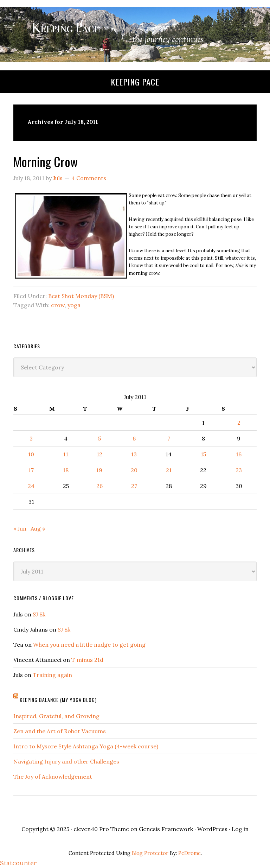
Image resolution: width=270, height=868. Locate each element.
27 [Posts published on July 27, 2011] (134, 486)
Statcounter (18, 863)
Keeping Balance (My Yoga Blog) (58, 700)
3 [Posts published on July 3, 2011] (31, 438)
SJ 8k (39, 614)
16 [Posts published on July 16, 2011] (239, 454)
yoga (74, 305)
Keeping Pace (135, 82)
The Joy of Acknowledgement (53, 777)
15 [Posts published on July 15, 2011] (203, 454)
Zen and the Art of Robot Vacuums (60, 731)
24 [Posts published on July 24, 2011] (31, 486)
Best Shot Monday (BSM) (81, 296)
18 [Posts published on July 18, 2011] (66, 470)
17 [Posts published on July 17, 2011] (31, 470)
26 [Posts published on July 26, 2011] (99, 486)
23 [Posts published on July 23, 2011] (239, 470)
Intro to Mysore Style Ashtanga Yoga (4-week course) (86, 746)
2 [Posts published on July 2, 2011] (239, 423)
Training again (52, 675)
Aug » (38, 528)
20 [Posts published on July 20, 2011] (134, 470)
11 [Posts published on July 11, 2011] (66, 454)
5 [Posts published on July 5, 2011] (99, 438)
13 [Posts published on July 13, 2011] (134, 454)
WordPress (212, 829)
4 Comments (89, 178)
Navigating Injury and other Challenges (66, 761)
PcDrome (189, 853)
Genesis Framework (166, 829)
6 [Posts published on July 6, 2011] (134, 438)
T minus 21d (87, 660)
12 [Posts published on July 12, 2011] (99, 454)
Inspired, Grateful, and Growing (56, 716)
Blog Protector (150, 853)
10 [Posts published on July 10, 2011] (31, 454)
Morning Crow (46, 161)
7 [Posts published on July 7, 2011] (169, 438)
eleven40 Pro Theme (101, 829)
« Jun (20, 528)
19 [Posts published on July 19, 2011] (99, 470)
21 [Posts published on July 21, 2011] (169, 470)
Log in (240, 829)
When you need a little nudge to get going (89, 645)
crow (58, 305)
